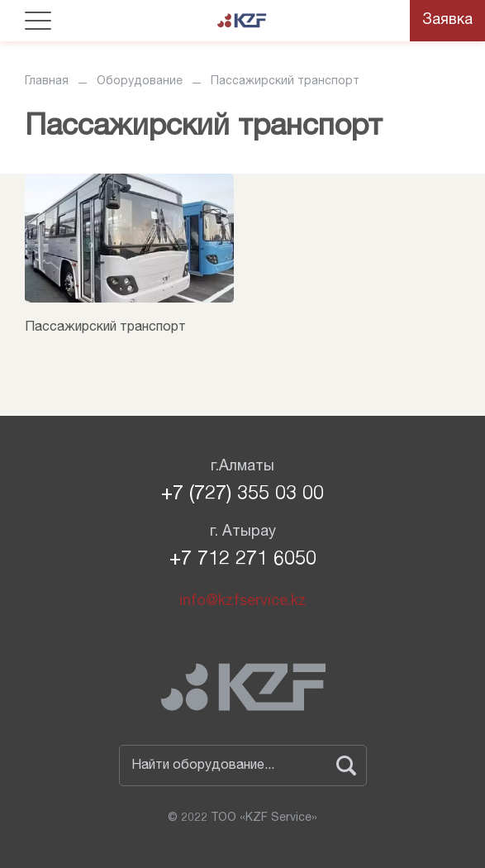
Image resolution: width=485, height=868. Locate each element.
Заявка (447, 21)
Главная (47, 82)
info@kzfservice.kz (243, 602)
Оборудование (140, 82)
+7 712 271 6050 (243, 560)
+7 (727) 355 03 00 (242, 495)
